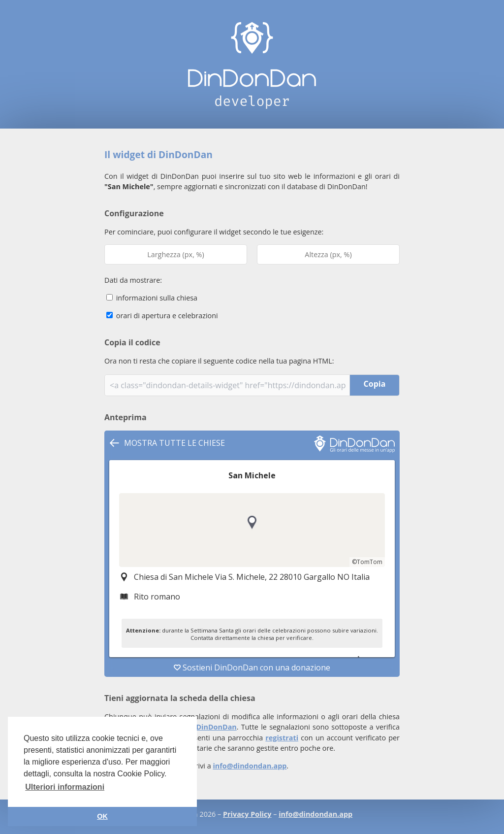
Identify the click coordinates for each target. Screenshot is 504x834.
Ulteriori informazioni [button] (65, 787)
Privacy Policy (247, 814)
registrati (282, 738)
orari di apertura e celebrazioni (162, 316)
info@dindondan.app (250, 766)
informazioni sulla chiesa (152, 298)
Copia (375, 384)
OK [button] (102, 816)
